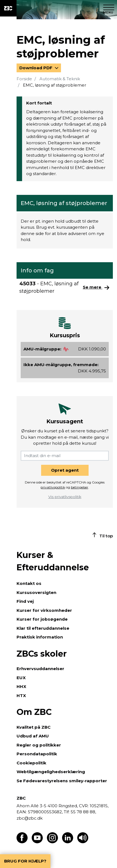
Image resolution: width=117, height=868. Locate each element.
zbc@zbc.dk (30, 818)
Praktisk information (40, 637)
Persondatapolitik (37, 754)
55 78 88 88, (83, 812)
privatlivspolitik (53, 487)
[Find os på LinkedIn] (68, 842)
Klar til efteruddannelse (43, 628)
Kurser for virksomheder (44, 610)
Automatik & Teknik (60, 79)
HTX (21, 696)
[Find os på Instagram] (52, 842)
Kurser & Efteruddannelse (53, 561)
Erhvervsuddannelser (40, 669)
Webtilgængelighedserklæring (51, 772)
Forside (24, 79)
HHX (21, 686)
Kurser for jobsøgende (42, 619)
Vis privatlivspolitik (65, 497)
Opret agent (65, 470)
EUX (21, 678)
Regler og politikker (39, 745)
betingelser (80, 487)
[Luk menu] (109, 8)
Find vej (25, 601)
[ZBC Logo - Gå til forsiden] (8, 8)
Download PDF (36, 68)
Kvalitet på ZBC (34, 727)
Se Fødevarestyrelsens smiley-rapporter (62, 781)
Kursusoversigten (36, 592)
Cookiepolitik (31, 763)
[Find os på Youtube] (37, 842)
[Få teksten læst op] (83, 842)
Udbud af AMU (33, 736)
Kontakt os (29, 583)
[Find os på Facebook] (22, 842)
